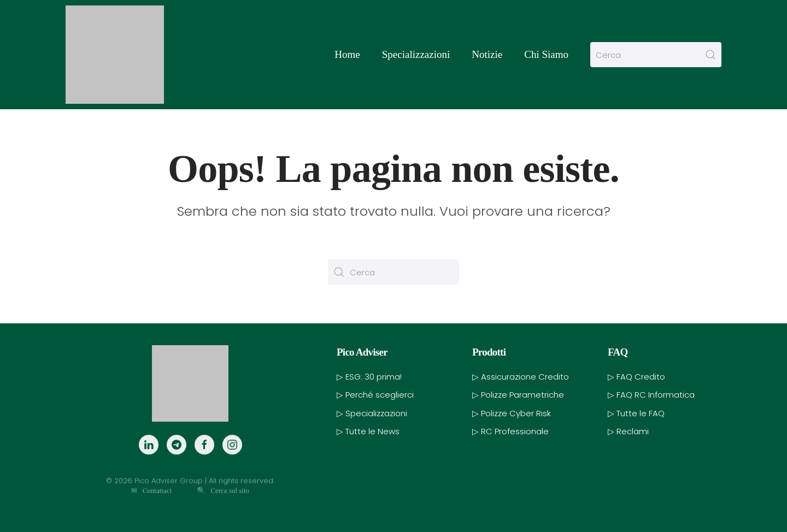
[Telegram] (177, 459)
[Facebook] (204, 459)
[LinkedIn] (149, 459)
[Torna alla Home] (115, 55)
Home (347, 54)
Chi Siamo (546, 54)
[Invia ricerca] (710, 55)
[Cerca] (656, 55)
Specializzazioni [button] (416, 54)
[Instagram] (232, 459)
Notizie (487, 54)
